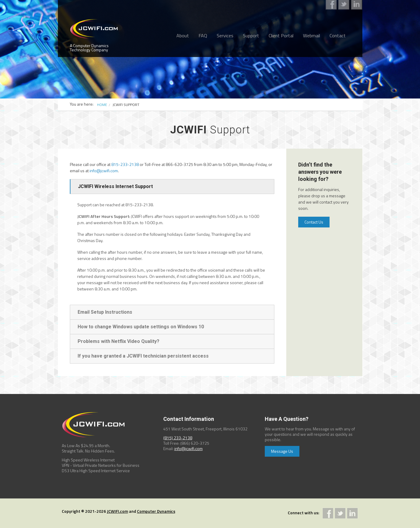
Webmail (311, 36)
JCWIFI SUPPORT (126, 105)
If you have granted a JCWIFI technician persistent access (143, 356)
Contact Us (314, 222)
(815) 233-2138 (178, 438)
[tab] (172, 187)
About (183, 36)
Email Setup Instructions (105, 312)
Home (102, 105)
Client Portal (281, 36)
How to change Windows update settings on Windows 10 (141, 327)
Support (251, 36)
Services (225, 36)
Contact (338, 36)
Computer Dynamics (156, 511)
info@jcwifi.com (104, 171)
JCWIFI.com (117, 511)
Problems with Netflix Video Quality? (119, 341)
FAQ (203, 36)
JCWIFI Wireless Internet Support (115, 186)
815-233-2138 (125, 164)
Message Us (282, 451)
